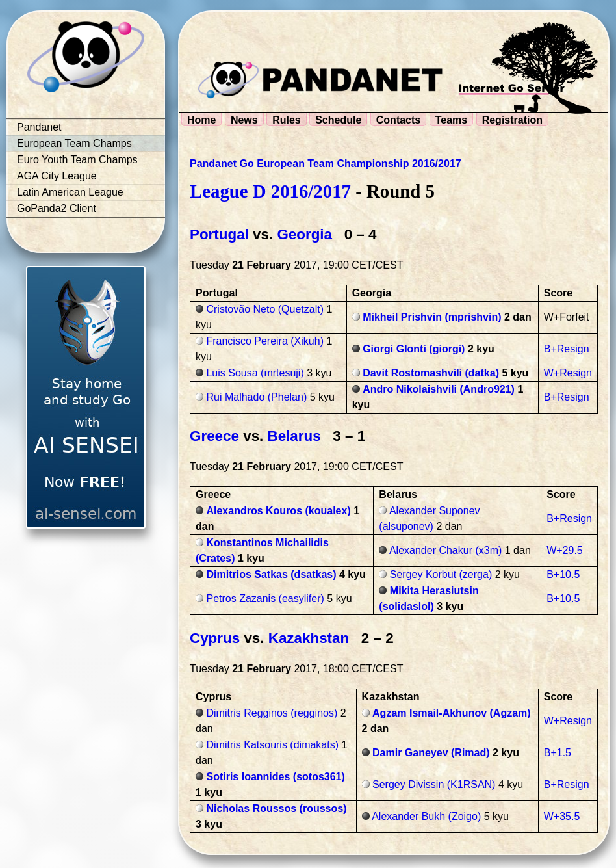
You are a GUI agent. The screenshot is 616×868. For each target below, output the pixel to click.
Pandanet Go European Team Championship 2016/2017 (326, 164)
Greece (214, 436)
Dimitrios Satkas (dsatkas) (271, 574)
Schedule (338, 120)
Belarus (294, 436)
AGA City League (57, 176)
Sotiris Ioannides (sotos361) (275, 777)
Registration (512, 120)
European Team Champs (74, 143)
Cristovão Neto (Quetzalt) (265, 309)
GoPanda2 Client (57, 208)
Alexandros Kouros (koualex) (278, 511)
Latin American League (70, 192)
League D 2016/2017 (270, 191)
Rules (287, 120)
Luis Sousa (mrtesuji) (255, 373)
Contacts (398, 120)
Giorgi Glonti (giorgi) (414, 349)
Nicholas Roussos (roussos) (276, 809)
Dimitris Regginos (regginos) (272, 713)
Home (201, 120)
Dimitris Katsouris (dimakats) (272, 745)
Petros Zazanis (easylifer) (265, 598)
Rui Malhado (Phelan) (256, 397)
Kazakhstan (309, 638)
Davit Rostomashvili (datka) (431, 373)
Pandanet (39, 127)
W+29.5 (565, 550)
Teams (452, 120)
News (244, 120)
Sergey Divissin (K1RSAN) (434, 784)
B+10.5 (563, 574)
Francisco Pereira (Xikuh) (265, 341)
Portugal (219, 234)
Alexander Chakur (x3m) (445, 550)
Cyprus (215, 638)
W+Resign (568, 373)
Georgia (304, 234)
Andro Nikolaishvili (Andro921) (439, 389)
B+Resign (567, 349)
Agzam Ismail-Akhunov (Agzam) (452, 713)
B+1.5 (558, 753)
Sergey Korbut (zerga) (441, 574)
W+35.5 (562, 816)
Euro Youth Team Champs (77, 160)
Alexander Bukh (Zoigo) (426, 816)
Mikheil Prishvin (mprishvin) (432, 317)
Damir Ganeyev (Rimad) (431, 753)
